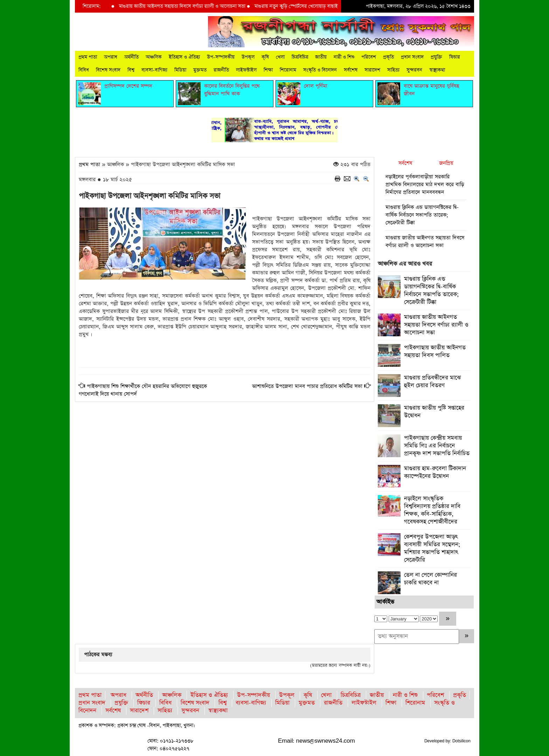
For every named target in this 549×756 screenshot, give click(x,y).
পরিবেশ (369, 57)
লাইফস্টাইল (246, 70)
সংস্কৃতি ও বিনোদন (320, 70)
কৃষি (265, 57)
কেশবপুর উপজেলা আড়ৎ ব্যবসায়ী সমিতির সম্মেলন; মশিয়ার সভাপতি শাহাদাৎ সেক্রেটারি (432, 548)
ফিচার (455, 57)
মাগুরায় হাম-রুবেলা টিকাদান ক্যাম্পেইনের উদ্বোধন (435, 472)
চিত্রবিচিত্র (300, 57)
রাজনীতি (221, 70)
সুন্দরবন (414, 70)
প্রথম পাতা (88, 57)
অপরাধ (111, 57)
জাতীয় (321, 57)
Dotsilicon (461, 741)
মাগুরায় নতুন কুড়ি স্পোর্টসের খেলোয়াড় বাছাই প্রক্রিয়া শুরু (314, 6)
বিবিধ (84, 70)
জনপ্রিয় (446, 163)
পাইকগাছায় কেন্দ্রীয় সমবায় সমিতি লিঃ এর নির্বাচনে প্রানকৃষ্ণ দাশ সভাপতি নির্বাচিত (437, 446)
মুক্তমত (200, 70)
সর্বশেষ (351, 70)
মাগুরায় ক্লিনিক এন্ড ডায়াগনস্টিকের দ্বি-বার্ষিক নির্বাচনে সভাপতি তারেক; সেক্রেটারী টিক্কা (422, 215)
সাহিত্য (393, 70)
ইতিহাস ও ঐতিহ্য (184, 57)
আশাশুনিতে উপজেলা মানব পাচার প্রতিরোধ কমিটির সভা (307, 386)
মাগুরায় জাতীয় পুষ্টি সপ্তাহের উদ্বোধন (434, 412)
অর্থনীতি (131, 57)
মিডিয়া (180, 70)
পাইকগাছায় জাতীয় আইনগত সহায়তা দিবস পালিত (435, 352)
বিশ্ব (131, 70)
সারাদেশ (372, 70)
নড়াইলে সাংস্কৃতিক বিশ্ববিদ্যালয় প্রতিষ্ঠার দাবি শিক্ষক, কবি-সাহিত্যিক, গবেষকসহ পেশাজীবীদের (432, 510)
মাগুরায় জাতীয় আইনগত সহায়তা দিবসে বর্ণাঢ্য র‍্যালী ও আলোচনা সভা (189, 6)
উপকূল (248, 57)
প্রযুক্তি (436, 57)
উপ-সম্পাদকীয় (221, 57)
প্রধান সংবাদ (412, 57)
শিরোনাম (288, 70)
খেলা (280, 57)
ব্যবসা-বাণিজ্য (154, 70)
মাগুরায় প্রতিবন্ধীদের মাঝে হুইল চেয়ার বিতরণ (432, 382)
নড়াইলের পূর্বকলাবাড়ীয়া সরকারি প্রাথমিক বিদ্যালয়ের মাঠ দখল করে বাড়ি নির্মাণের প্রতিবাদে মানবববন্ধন (425, 184)
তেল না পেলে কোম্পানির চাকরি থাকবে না (430, 579)
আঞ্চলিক (154, 57)
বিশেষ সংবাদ (108, 70)
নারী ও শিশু (344, 57)
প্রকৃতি (388, 57)
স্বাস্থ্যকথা (437, 70)
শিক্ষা (268, 70)
